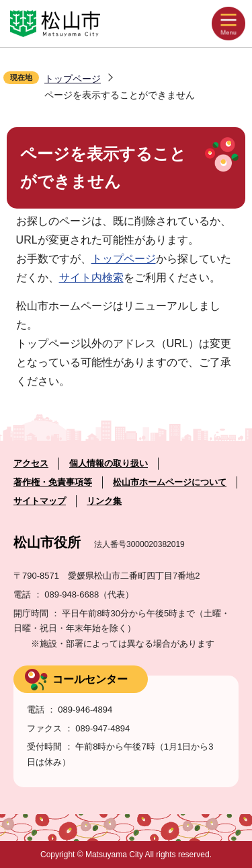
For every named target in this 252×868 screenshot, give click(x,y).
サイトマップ (40, 501)
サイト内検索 (91, 278)
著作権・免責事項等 (53, 482)
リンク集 (104, 501)
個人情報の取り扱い (109, 463)
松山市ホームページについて (170, 482)
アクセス (31, 463)
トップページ (73, 79)
